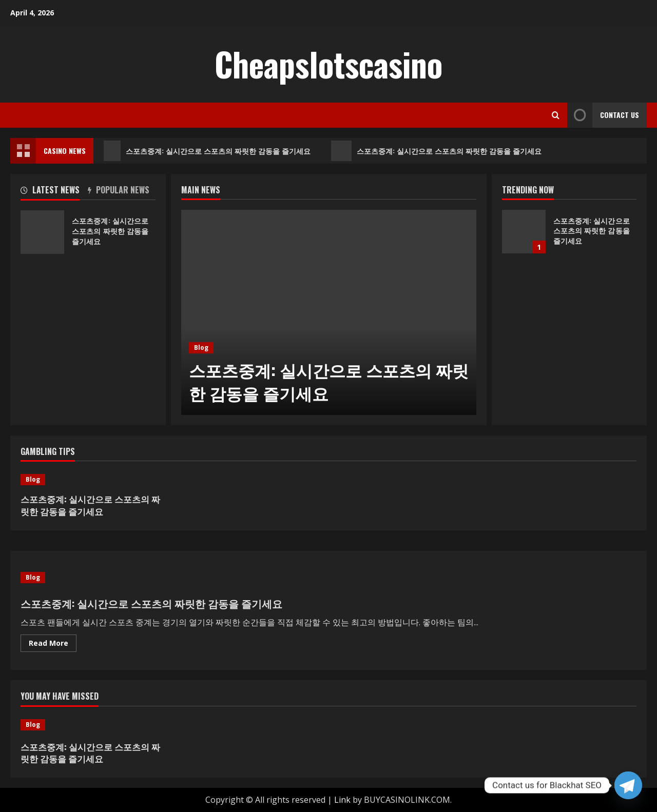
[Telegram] (628, 785)
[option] (329, 312)
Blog (201, 348)
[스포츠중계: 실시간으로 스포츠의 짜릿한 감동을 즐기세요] (329, 312)
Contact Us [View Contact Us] (603, 115)
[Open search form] (556, 115)
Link (342, 800)
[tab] (54, 192)
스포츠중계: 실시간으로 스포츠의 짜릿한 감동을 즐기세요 (207, 151)
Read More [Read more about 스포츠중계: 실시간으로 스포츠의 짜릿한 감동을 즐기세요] (53, 645)
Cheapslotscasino (328, 64)
